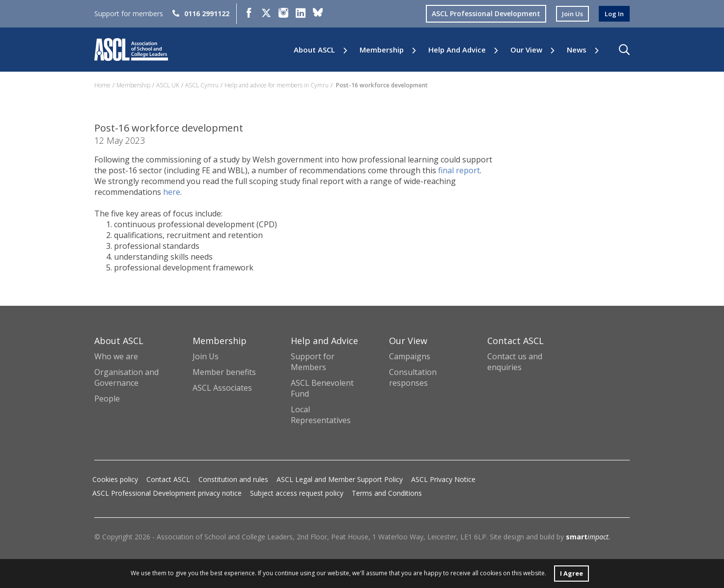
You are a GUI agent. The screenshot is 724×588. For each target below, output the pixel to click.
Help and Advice (457, 50)
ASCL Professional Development (482, 13)
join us (570, 13)
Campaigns (410, 356)
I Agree (571, 573)
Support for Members (313, 362)
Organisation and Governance (126, 377)
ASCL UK (168, 85)
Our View (526, 50)
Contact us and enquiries (515, 362)
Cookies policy (115, 479)
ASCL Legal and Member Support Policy (340, 479)
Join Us (206, 356)
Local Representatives (321, 415)
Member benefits (224, 372)
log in (613, 13)
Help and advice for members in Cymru (277, 85)
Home (102, 85)
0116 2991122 (201, 13)
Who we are (116, 356)
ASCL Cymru (202, 85)
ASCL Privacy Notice (443, 479)
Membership (382, 50)
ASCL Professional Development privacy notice (167, 493)
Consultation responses (413, 377)
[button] (624, 50)
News (577, 50)
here (172, 192)
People (107, 399)
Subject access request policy (297, 493)
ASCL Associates (222, 388)
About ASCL (314, 50)
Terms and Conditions (387, 493)
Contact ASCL (168, 479)
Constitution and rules (233, 479)
